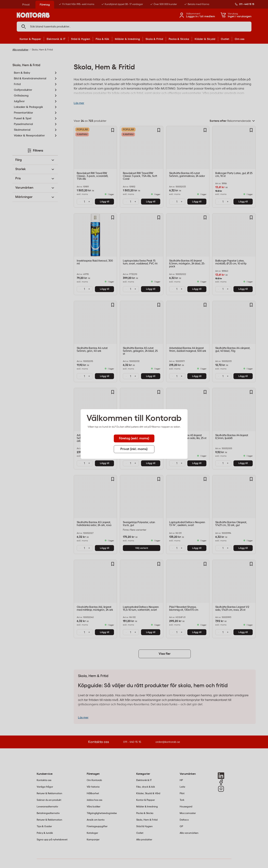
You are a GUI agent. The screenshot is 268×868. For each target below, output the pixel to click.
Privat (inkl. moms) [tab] (134, 449)
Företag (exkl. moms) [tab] (134, 438)
